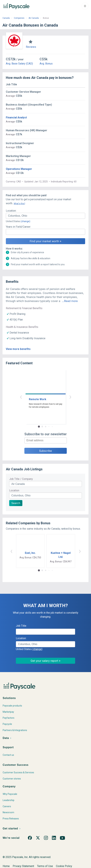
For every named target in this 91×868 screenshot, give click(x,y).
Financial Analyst (16, 117)
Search (16, 503)
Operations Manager (19, 169)
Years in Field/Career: (18, 227)
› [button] (70, 397)
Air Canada (34, 18)
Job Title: (21, 626)
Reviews (31, 47)
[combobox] (45, 216)
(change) (25, 221)
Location (14, 490)
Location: (11, 211)
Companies (19, 18)
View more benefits (18, 349)
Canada (6, 18)
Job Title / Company (21, 479)
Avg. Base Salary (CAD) (19, 64)
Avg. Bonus (46, 64)
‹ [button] (21, 397)
